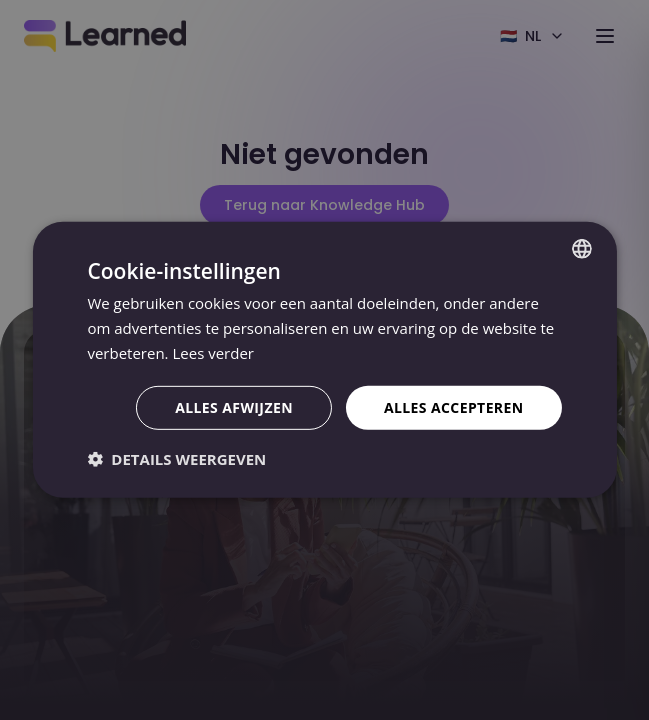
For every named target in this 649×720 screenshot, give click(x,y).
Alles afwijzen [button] (234, 406)
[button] (176, 459)
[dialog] (324, 360)
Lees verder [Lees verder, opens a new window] (213, 353)
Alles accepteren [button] (454, 406)
